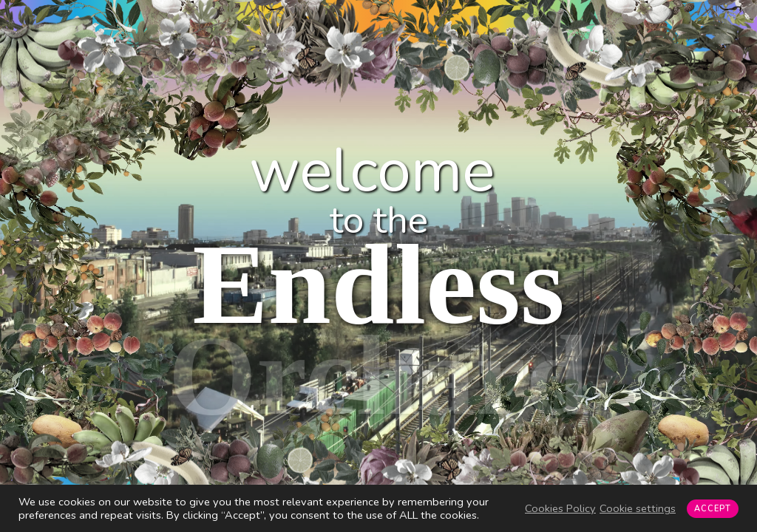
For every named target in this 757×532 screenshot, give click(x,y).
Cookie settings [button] (638, 508)
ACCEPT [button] (713, 509)
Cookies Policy (560, 508)
